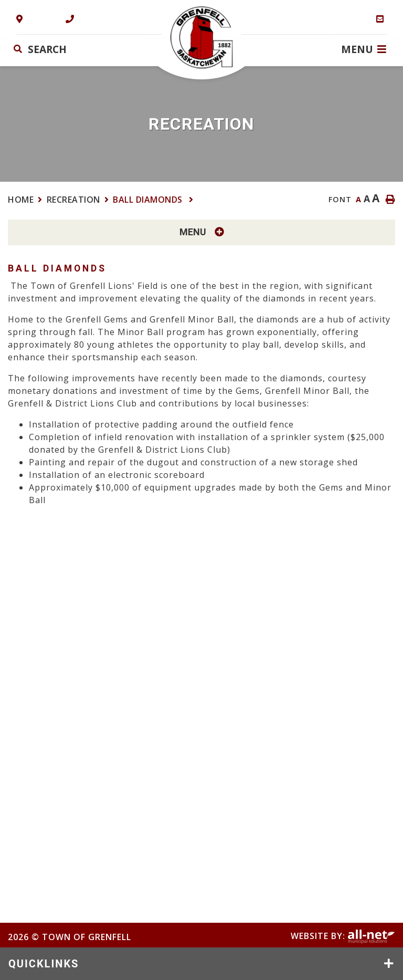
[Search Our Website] (75, 49)
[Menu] (364, 49)
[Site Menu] (201, 232)
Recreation (73, 200)
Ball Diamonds (149, 200)
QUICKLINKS (44, 964)
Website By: (343, 936)
